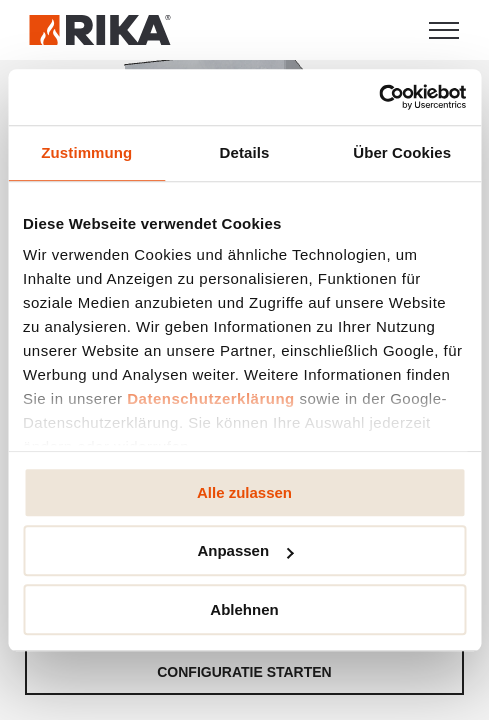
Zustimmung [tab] (86, 152)
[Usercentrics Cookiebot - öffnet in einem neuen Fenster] (378, 97)
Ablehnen (244, 609)
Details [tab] (245, 152)
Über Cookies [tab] (402, 152)
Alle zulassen (244, 492)
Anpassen (245, 550)
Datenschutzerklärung (211, 398)
